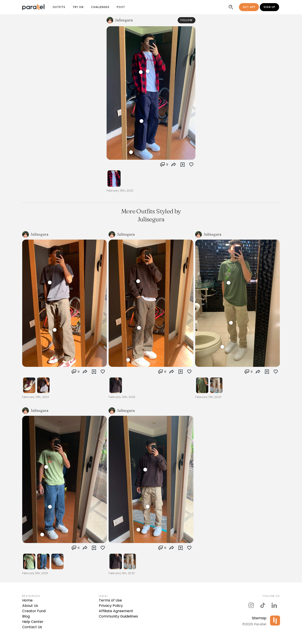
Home (27, 600)
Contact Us (32, 627)
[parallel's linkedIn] (274, 605)
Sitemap (259, 618)
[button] (164, 165)
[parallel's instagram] (251, 605)
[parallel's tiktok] (263, 605)
